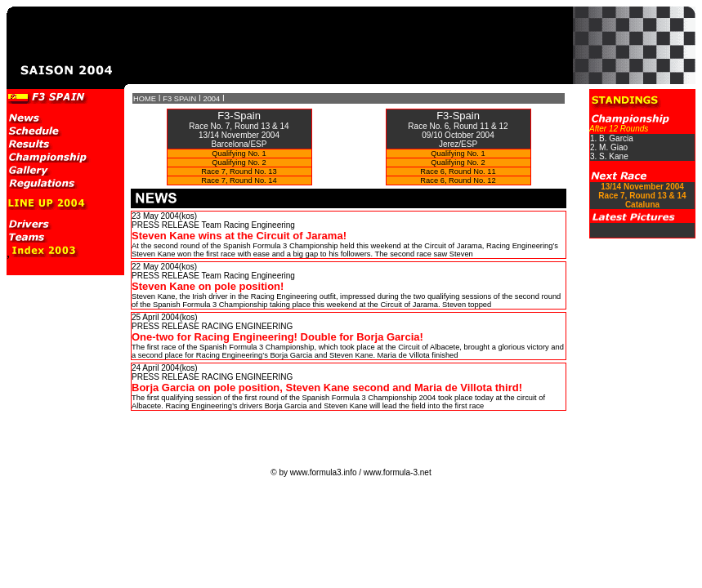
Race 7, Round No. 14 (239, 180)
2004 (211, 99)
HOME (145, 99)
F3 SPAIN (179, 99)
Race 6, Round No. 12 (458, 180)
